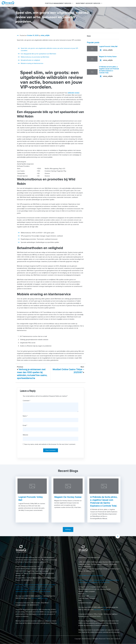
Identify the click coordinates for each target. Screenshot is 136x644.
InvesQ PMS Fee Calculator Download (91, 576)
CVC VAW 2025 (34, 591)
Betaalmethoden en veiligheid (30, 60)
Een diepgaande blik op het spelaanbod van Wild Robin (38, 54)
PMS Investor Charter (85, 580)
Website (25, 435)
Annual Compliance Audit (44, 587)
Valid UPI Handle (45, 591)
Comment (26, 401)
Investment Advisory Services (88, 3)
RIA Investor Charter (22, 585)
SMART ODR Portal (22, 589)
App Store (44, 598)
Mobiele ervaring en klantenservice (32, 63)
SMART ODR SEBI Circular (37, 589)
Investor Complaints (28, 587)
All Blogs (68, 529)
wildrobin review (74, 93)
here (42, 596)
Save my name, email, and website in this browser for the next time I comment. (50, 444)
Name (25, 416)
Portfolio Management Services (58, 3)
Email (25, 425)
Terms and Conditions (113, 639)
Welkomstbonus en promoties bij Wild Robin (35, 57)
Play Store (34, 598)
